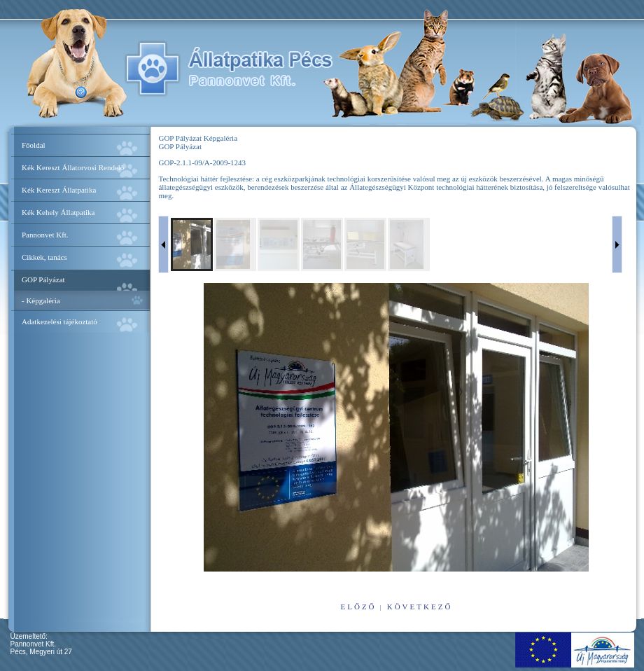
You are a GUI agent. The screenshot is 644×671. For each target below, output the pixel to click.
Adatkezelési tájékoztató (59, 321)
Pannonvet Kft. (45, 235)
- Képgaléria (41, 300)
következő (420, 607)
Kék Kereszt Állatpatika (59, 190)
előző (359, 607)
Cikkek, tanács (44, 257)
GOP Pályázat (43, 279)
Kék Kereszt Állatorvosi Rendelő (73, 167)
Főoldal (34, 145)
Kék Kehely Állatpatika (58, 212)
